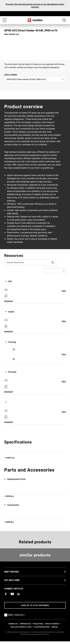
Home (35, 20)
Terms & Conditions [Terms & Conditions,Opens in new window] (52, 624)
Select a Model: (11, 75)
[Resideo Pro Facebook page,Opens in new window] (6, 594)
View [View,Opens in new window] (64, 291)
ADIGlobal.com (25, 624)
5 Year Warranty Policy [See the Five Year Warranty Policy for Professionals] (41, 627)
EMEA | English (21, 615)
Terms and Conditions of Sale (21, 627)
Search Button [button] (64, 20)
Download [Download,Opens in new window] (8, 301)
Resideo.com (13, 624)
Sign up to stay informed (35, 605)
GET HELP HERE (16, 580)
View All (11, 458)
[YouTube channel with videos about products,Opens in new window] (12, 594)
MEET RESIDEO (16, 572)
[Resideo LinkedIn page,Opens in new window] (19, 594)
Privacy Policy (38, 624)
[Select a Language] (55, 271)
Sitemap (55, 627)
